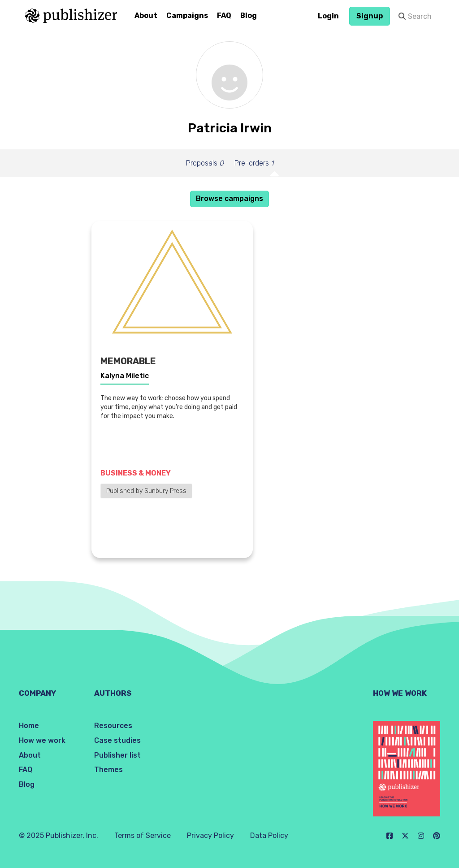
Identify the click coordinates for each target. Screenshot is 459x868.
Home (29, 726)
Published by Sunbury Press (146, 491)
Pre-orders (254, 163)
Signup (370, 16)
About (146, 15)
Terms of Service (143, 835)
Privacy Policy (210, 835)
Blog (249, 15)
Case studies (117, 740)
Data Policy (269, 835)
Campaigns (187, 15)
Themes (108, 770)
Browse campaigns (229, 198)
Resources (113, 726)
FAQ (224, 15)
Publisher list (117, 755)
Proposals (205, 163)
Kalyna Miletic (125, 376)
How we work (42, 740)
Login (328, 16)
